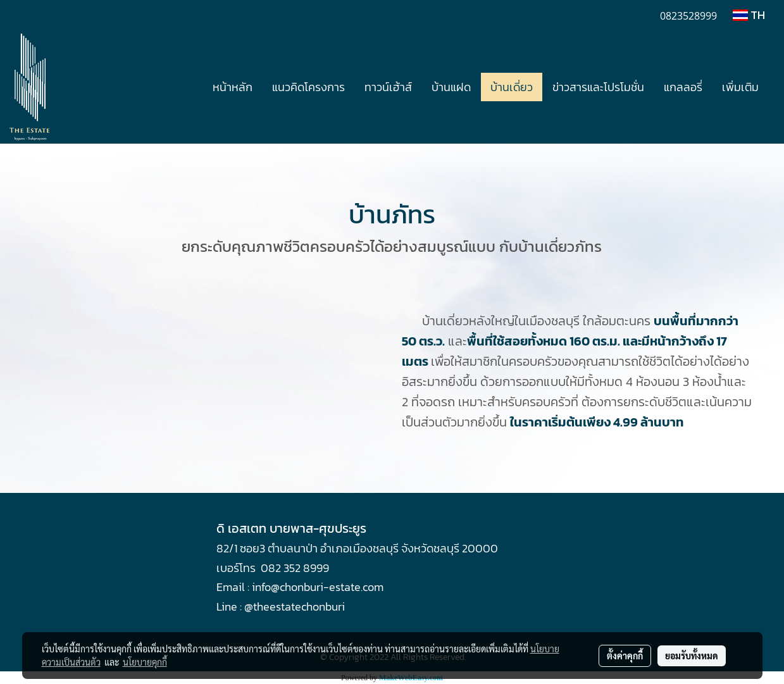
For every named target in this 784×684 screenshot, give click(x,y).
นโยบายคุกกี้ (145, 662)
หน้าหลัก (233, 87)
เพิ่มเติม (740, 87)
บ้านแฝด (451, 87)
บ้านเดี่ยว (512, 87)
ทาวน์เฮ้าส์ (388, 87)
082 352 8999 (295, 568)
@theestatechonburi (295, 606)
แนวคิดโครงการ (308, 87)
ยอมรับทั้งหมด (692, 656)
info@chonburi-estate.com (318, 587)
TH (749, 15)
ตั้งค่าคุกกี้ (625, 656)
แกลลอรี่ (683, 87)
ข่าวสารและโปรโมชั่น (598, 87)
